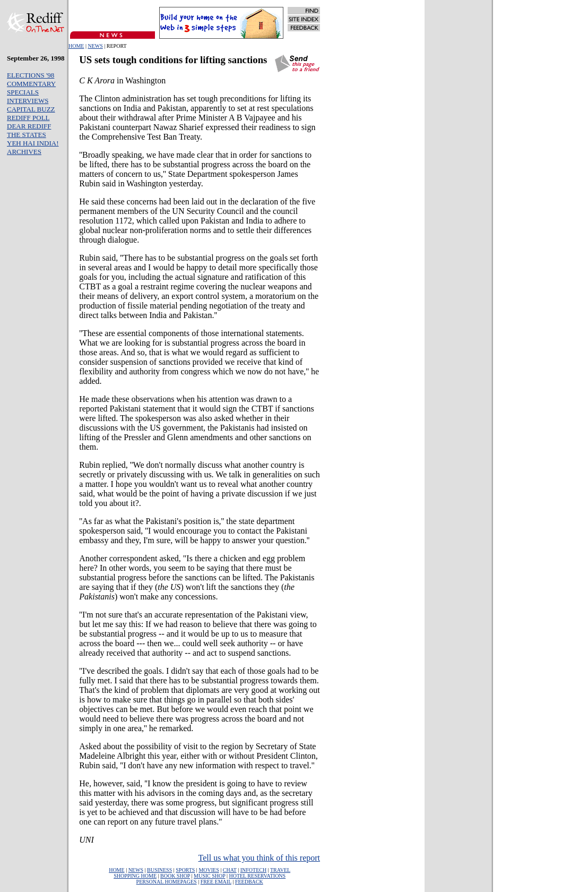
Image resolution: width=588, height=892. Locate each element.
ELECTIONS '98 (31, 75)
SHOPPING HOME (135, 876)
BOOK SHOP (175, 876)
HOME (76, 46)
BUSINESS (159, 870)
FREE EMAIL (216, 882)
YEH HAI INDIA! (33, 143)
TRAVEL (280, 870)
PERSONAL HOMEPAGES (167, 882)
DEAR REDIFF (29, 126)
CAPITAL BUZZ (31, 109)
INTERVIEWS (28, 101)
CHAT (230, 870)
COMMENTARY (31, 84)
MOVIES (209, 870)
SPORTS (185, 870)
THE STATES (27, 135)
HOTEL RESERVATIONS (257, 876)
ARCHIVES (24, 152)
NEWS (95, 46)
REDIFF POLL (28, 118)
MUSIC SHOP (209, 876)
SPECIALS (23, 92)
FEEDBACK (249, 882)
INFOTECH (253, 870)
